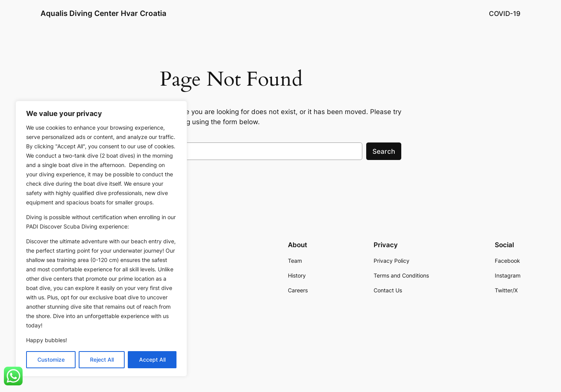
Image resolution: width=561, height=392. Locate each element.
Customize (51, 359)
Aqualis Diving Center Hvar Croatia (103, 13)
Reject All (102, 359)
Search (384, 151)
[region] (101, 239)
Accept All (152, 359)
